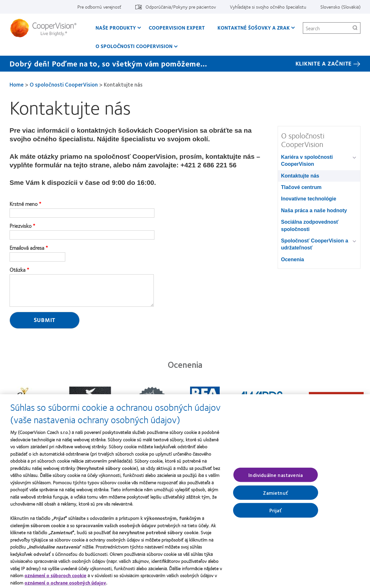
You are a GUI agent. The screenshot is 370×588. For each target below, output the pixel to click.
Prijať (276, 513)
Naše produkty (116, 28)
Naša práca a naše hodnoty (314, 210)
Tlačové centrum (301, 187)
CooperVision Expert (177, 28)
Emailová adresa (27, 248)
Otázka (18, 270)
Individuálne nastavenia (276, 478)
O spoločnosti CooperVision (134, 46)
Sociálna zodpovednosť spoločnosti (310, 225)
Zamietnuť (275, 496)
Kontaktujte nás (300, 176)
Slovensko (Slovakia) (340, 7)
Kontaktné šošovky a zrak (254, 28)
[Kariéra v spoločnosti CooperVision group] (356, 158)
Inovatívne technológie (309, 199)
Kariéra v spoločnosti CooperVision (307, 161)
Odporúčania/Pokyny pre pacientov (181, 7)
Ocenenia (293, 259)
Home (17, 84)
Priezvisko (21, 226)
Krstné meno (24, 204)
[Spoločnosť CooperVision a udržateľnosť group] (356, 241)
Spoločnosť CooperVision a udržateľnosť (315, 244)
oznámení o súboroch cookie (55, 578)
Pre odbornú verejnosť (99, 7)
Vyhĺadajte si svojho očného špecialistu (268, 7)
